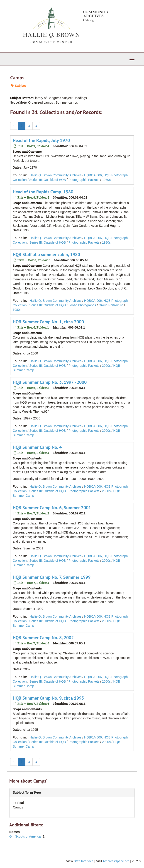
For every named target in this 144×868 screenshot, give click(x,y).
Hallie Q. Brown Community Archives (56, 175)
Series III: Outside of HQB (48, 180)
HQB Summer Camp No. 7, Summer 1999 (52, 577)
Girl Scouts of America (25, 836)
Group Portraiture (111, 305)
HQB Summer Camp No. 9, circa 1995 (48, 698)
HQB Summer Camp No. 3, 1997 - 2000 (50, 382)
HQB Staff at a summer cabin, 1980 (46, 254)
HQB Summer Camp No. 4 (37, 447)
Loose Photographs (82, 305)
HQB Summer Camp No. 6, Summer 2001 (52, 508)
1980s (106, 242)
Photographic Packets (84, 180)
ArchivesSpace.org (116, 861)
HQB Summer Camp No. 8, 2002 (43, 638)
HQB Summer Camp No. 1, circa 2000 (48, 322)
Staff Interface (84, 861)
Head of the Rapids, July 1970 (41, 140)
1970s (106, 180)
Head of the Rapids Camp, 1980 (43, 192)
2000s (106, 366)
